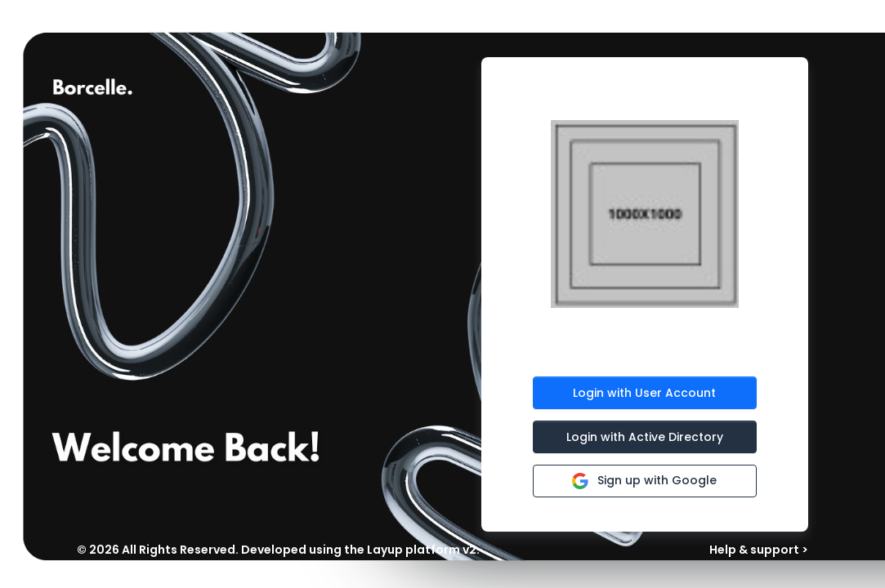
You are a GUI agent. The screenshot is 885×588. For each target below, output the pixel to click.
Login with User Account (644, 393)
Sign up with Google (644, 480)
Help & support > (759, 550)
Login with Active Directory (645, 437)
